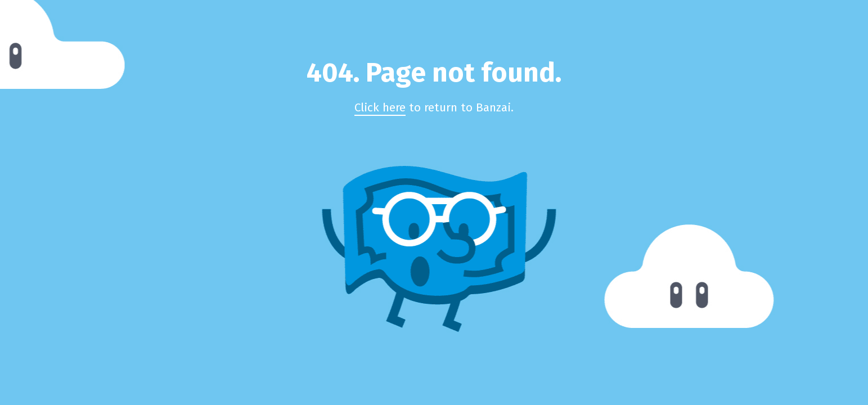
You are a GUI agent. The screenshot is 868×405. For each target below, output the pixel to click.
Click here (380, 108)
